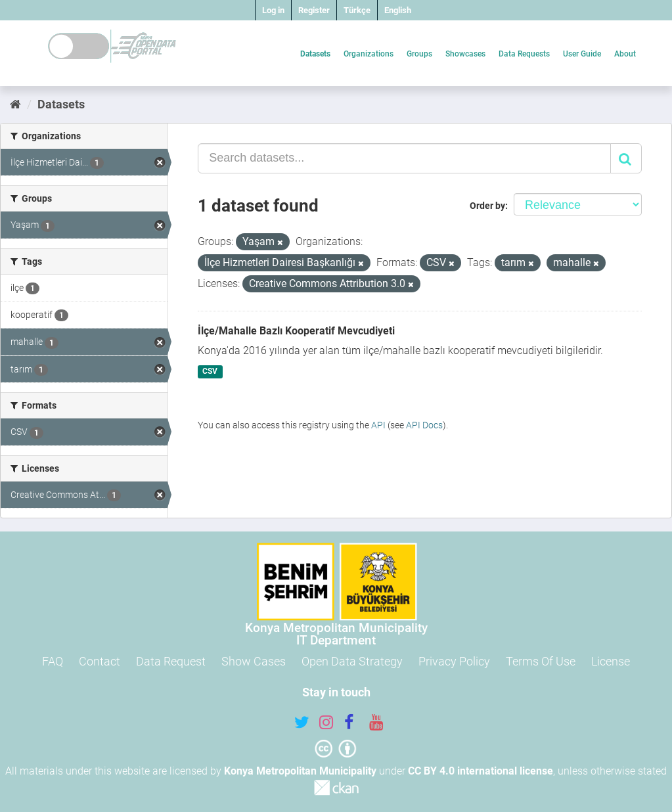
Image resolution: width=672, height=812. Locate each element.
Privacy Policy (454, 661)
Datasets (315, 54)
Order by (487, 206)
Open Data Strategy (352, 661)
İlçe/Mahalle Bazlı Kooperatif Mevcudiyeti (296, 331)
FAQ (53, 661)
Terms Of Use (541, 661)
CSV (210, 372)
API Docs (424, 425)
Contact (100, 661)
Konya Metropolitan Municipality (300, 771)
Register (314, 10)
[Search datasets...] (404, 158)
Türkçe (357, 10)
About (625, 54)
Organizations (369, 54)
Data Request (171, 661)
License (611, 661)
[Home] (15, 104)
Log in (273, 10)
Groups (419, 54)
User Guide (582, 54)
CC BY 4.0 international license (481, 771)
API (378, 425)
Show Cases (254, 661)
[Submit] (626, 158)
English (398, 10)
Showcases (465, 54)
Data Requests (524, 54)
